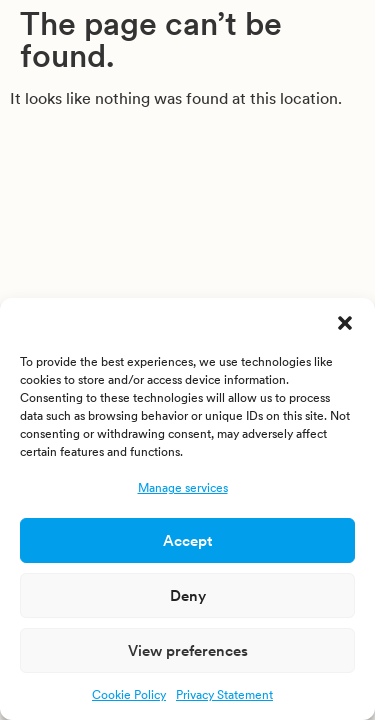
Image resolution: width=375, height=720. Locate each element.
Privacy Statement (224, 694)
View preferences (188, 650)
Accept (187, 540)
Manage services (183, 487)
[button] (345, 323)
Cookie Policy (129, 694)
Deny (188, 595)
